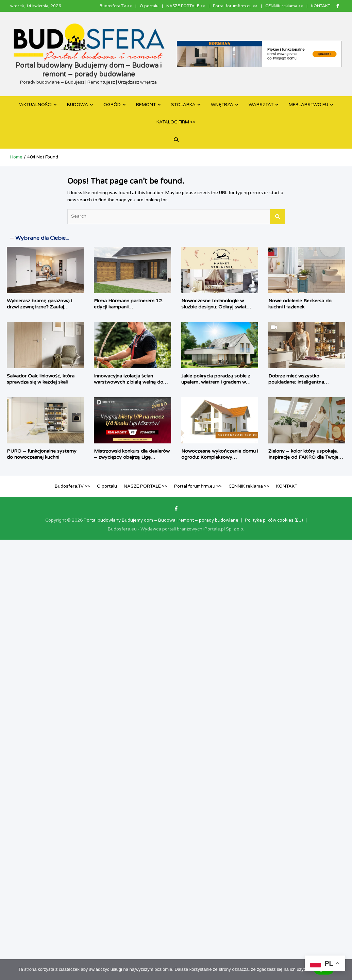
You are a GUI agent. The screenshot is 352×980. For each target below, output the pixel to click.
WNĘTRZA (222, 105)
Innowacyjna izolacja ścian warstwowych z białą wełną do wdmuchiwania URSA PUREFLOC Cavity (132, 385)
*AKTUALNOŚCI (35, 105)
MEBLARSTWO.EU (308, 105)
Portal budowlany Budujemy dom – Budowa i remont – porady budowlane (161, 520)
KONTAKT (321, 6)
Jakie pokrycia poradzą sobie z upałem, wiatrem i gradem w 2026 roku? (216, 382)
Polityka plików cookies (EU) (274, 520)
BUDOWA (78, 105)
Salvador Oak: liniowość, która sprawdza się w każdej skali (41, 379)
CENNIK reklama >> (284, 6)
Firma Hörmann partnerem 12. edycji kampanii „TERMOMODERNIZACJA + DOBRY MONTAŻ (128, 310)
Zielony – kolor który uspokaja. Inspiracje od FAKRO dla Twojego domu (306, 457)
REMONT (146, 105)
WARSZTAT (261, 105)
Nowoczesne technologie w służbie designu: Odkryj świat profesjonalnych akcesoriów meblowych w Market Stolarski (216, 310)
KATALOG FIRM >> (176, 122)
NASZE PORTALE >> (186, 6)
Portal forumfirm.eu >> (235, 6)
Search (278, 217)
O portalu (149, 6)
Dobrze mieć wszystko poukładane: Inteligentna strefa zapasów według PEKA (302, 382)
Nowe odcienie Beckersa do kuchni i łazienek (300, 304)
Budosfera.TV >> (116, 6)
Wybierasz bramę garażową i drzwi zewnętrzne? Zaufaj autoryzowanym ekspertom (39, 307)
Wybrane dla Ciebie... (42, 238)
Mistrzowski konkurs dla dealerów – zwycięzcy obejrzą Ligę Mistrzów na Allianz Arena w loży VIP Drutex (132, 460)
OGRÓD (112, 105)
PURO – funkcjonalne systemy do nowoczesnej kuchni (42, 454)
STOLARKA (183, 105)
